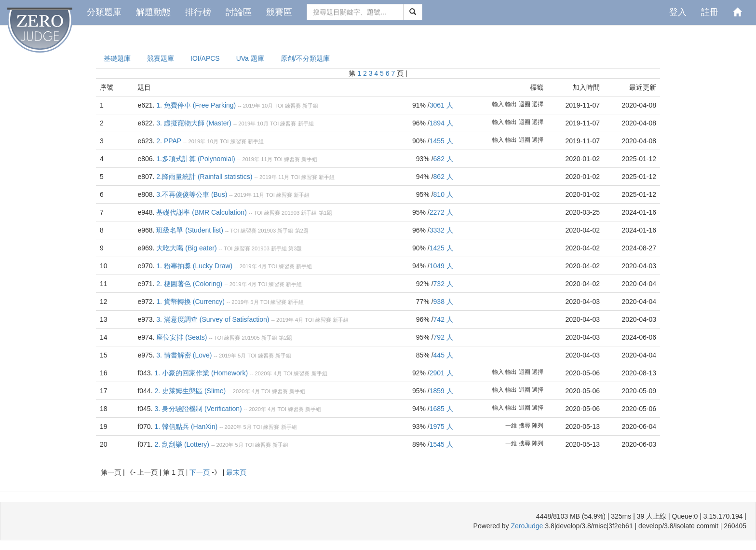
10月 (267, 106)
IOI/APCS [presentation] (205, 58)
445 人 (443, 355)
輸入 (498, 104)
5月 (254, 302)
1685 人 (441, 409)
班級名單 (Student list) (189, 230)
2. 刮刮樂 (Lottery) (182, 444)
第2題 (302, 231)
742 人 (443, 319)
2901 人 (441, 373)
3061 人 (441, 105)
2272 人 (441, 212)
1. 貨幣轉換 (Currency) (190, 302)
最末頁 (236, 472)
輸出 (511, 104)
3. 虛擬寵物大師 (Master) (194, 123)
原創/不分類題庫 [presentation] (305, 58)
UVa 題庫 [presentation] (250, 58)
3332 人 (441, 230)
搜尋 (525, 426)
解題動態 (153, 12)
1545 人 (441, 444)
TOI (279, 106)
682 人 (443, 159)
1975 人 (441, 426)
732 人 (443, 284)
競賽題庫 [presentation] (161, 58)
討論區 (239, 12)
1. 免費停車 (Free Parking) (196, 105)
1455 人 (441, 141)
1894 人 (441, 123)
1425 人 (441, 248)
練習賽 (293, 106)
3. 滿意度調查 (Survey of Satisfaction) (213, 319)
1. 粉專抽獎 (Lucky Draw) (194, 266)
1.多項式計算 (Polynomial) (196, 159)
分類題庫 (104, 12)
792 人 (443, 337)
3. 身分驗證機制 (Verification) (198, 409)
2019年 (252, 106)
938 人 (443, 302)
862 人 (443, 177)
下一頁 (201, 472)
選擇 (538, 104)
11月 (266, 159)
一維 (511, 426)
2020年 (264, 373)
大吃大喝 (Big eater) (186, 248)
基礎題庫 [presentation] (117, 58)
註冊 (710, 12)
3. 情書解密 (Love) (184, 355)
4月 (263, 266)
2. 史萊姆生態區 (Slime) (190, 391)
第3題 (295, 248)
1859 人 (441, 391)
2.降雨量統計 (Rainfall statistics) (204, 177)
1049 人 (441, 266)
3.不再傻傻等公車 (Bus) (192, 194)
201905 (250, 338)
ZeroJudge (527, 526)
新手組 (310, 106)
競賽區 (279, 12)
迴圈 (525, 104)
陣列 (538, 426)
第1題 (325, 213)
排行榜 (198, 12)
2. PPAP (169, 141)
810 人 (443, 194)
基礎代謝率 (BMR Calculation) (201, 212)
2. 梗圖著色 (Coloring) (189, 284)
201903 (290, 213)
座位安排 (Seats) (182, 337)
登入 (678, 12)
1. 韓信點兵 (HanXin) (186, 426)
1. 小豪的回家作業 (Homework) (201, 373)
